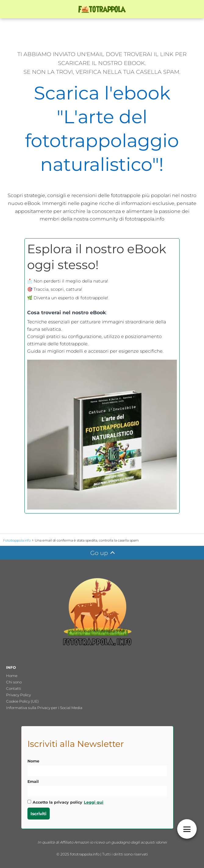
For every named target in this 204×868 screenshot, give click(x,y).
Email (33, 782)
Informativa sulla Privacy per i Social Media (44, 708)
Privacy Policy (18, 695)
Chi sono (14, 682)
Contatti (14, 688)
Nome (33, 761)
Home (12, 676)
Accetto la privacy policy (66, 802)
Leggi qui (94, 802)
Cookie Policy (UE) (22, 701)
